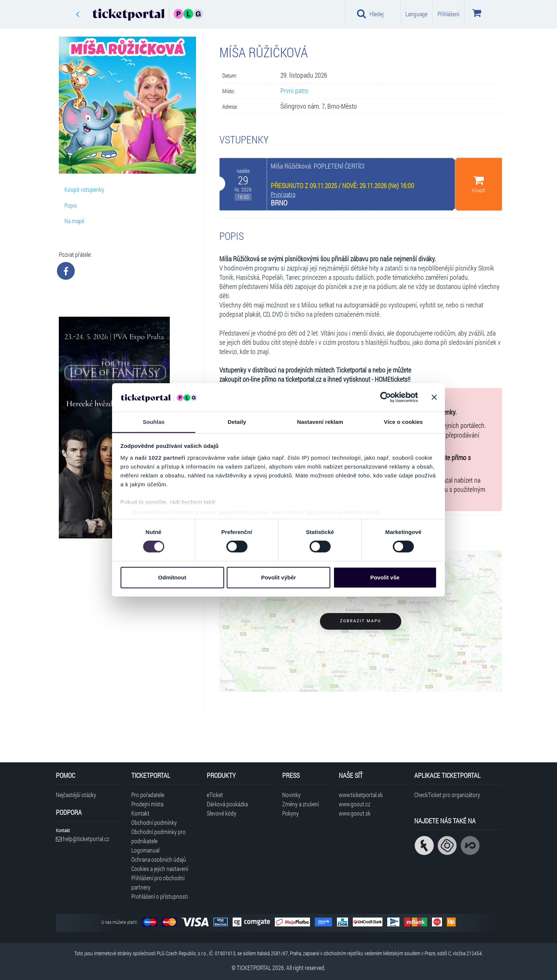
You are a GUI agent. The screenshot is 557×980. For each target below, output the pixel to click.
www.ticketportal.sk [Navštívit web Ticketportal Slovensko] (361, 795)
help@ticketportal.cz (82, 839)
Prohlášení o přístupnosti (160, 896)
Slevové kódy (222, 813)
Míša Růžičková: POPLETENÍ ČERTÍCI (318, 166)
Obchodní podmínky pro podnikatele (158, 836)
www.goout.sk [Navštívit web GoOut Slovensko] (355, 813)
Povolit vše (385, 577)
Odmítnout (172, 577)
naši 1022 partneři (160, 458)
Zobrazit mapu (360, 621)
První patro (294, 91)
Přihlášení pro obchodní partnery (158, 882)
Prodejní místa (147, 804)
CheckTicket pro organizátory (447, 795)
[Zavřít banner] (434, 397)
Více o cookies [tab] (404, 422)
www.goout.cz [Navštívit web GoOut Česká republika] (355, 804)
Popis (71, 205)
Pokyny (291, 813)
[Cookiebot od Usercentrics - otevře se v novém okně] (386, 397)
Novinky (291, 795)
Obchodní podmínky (154, 822)
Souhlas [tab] (154, 422)
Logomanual (145, 850)
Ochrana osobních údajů (159, 859)
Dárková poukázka (227, 804)
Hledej (370, 14)
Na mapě (74, 221)
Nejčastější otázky (76, 795)
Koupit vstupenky (84, 189)
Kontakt (140, 813)
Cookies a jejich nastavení (160, 869)
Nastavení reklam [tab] (320, 422)
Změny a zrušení (301, 804)
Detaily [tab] (237, 422)
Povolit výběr (278, 577)
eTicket (215, 795)
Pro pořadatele (148, 795)
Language (416, 14)
